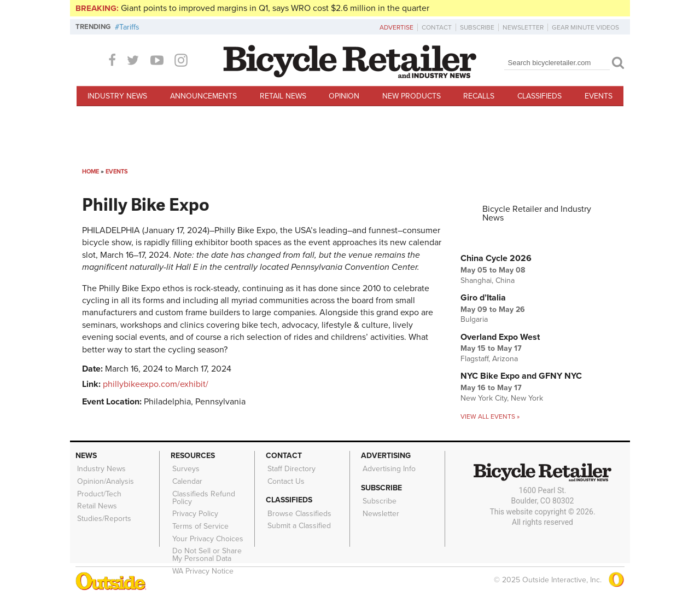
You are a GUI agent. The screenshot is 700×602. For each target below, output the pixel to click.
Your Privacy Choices (207, 533)
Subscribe (477, 27)
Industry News (117, 96)
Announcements (203, 96)
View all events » (490, 416)
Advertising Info (388, 468)
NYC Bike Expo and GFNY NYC (521, 376)
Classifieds (539, 96)
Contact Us (285, 480)
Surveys (185, 468)
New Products (412, 96)
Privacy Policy (194, 510)
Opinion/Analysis (104, 480)
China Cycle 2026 (496, 258)
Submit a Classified (298, 522)
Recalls (479, 96)
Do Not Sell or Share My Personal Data (212, 548)
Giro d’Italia (483, 298)
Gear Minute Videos (585, 27)
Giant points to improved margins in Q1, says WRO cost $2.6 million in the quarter (275, 8)
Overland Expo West (500, 337)
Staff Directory (290, 468)
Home (91, 172)
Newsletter (523, 27)
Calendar (186, 480)
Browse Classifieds (298, 511)
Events (599, 96)
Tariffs (129, 27)
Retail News (283, 96)
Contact (437, 27)
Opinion (344, 96)
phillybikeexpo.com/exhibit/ (156, 384)
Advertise (396, 27)
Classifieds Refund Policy (203, 495)
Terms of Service (199, 522)
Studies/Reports (103, 514)
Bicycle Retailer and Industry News (537, 213)
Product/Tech (98, 491)
